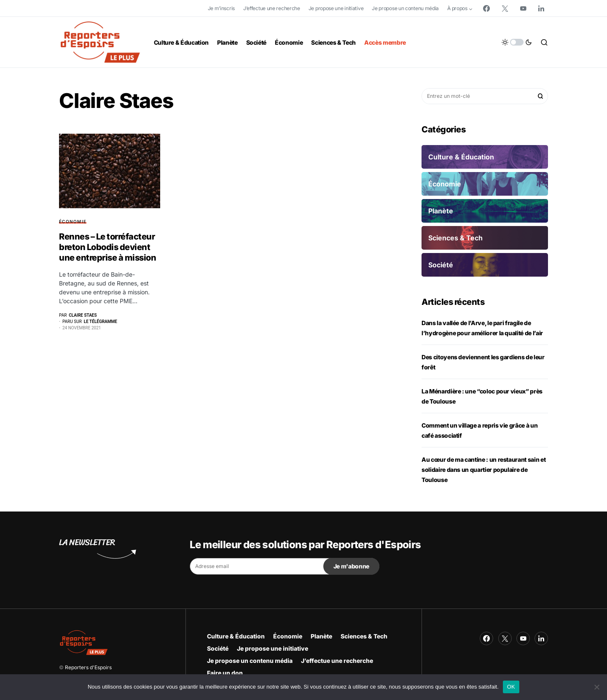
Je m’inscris (221, 8)
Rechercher (540, 96)
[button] (517, 42)
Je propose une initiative (336, 8)
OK (511, 687)
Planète (321, 636)
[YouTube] (523, 8)
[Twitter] (505, 8)
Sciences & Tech (364, 636)
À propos (457, 8)
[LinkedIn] (541, 8)
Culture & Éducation (236, 636)
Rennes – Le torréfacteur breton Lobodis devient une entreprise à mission (107, 247)
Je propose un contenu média (405, 8)
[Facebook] (486, 8)
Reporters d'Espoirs (88, 667)
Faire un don (225, 673)
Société (218, 648)
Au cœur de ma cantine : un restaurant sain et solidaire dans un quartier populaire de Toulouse (483, 470)
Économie (73, 221)
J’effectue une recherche (272, 8)
